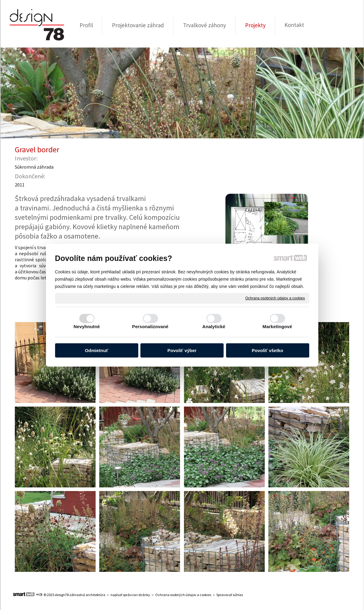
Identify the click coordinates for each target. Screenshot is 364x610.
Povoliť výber (182, 350)
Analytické (214, 326)
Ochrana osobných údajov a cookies (275, 298)
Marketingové (277, 326)
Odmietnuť (96, 350)
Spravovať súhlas (230, 595)
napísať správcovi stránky (130, 595)
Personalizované (150, 326)
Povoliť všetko (267, 350)
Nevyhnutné (87, 326)
